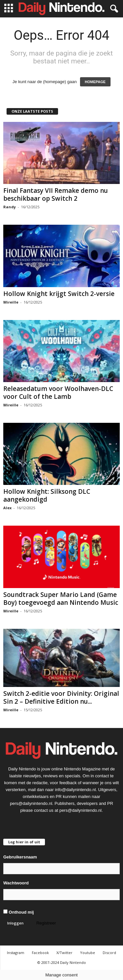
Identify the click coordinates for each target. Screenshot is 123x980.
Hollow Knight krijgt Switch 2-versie (59, 294)
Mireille (11, 302)
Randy (10, 207)
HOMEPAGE (95, 82)
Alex (7, 508)
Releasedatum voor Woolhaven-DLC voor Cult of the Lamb (58, 393)
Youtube (88, 953)
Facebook (40, 953)
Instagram (16, 953)
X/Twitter (64, 953)
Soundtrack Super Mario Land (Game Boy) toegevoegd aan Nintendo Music (61, 599)
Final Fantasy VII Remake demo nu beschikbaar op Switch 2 (56, 194)
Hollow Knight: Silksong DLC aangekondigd (47, 495)
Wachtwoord (16, 883)
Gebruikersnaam (20, 857)
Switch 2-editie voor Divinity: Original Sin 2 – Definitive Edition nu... (61, 697)
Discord (109, 953)
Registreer (46, 923)
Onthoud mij (19, 912)
